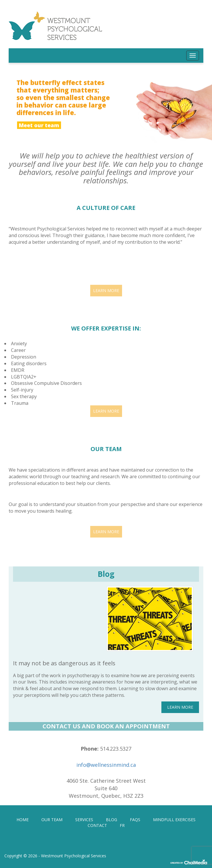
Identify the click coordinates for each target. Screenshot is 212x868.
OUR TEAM (52, 820)
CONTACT (97, 825)
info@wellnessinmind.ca (106, 765)
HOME (23, 820)
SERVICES (84, 820)
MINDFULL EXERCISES (174, 820)
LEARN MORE (106, 290)
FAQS (135, 820)
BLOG (111, 820)
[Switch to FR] (122, 825)
